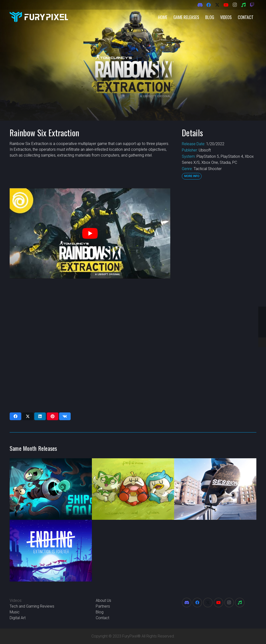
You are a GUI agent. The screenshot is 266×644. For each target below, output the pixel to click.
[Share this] (15, 416)
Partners (103, 606)
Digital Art (18, 618)
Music (15, 612)
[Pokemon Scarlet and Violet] (133, 489)
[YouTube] (226, 5)
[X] (217, 5)
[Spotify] (243, 5)
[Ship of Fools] (51, 489)
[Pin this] (53, 416)
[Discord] (200, 5)
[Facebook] (209, 5)
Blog (100, 612)
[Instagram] (235, 5)
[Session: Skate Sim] (215, 489)
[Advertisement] (218, 260)
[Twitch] (252, 5)
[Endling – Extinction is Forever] (51, 551)
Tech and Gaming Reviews (32, 606)
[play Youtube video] (90, 233)
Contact (102, 618)
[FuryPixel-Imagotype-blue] (39, 17)
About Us (103, 600)
